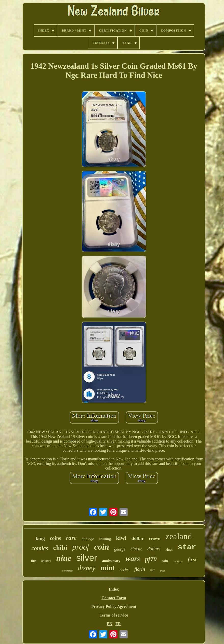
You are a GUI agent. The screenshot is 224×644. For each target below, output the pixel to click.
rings (169, 550)
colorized (67, 570)
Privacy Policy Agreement (114, 606)
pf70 (151, 559)
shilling (105, 539)
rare (71, 538)
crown (155, 539)
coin (102, 547)
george (120, 549)
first (192, 560)
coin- (166, 561)
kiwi (121, 538)
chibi (60, 548)
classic (136, 549)
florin (140, 569)
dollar (138, 538)
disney (87, 568)
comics (40, 548)
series (124, 570)
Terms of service (114, 615)
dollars (154, 549)
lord (153, 570)
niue (64, 558)
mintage (88, 539)
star (187, 547)
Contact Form (114, 598)
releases (178, 561)
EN (110, 624)
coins (55, 538)
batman (46, 561)
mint (108, 568)
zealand (179, 536)
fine (34, 561)
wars (133, 559)
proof (81, 547)
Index (114, 589)
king (40, 538)
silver (87, 558)
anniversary (111, 561)
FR (118, 624)
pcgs (163, 570)
